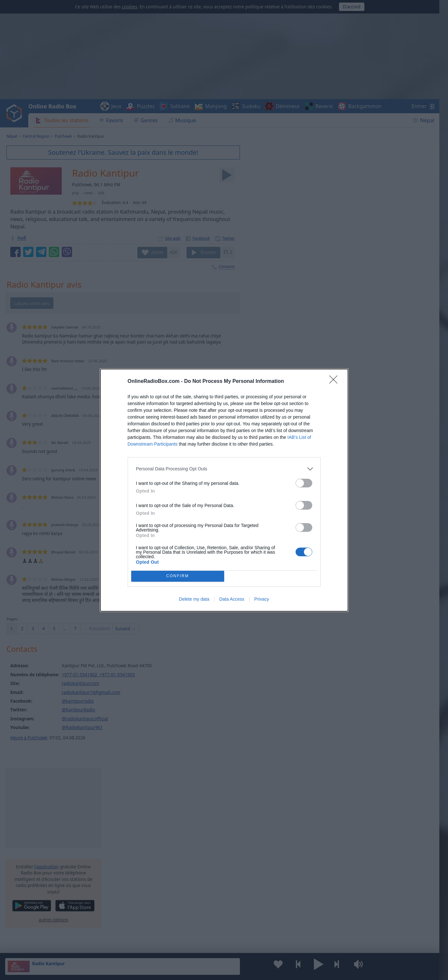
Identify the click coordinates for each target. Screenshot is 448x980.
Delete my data (194, 599)
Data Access (232, 599)
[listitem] (224, 469)
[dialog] (224, 490)
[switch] (304, 483)
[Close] (335, 382)
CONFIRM (178, 576)
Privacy (262, 599)
